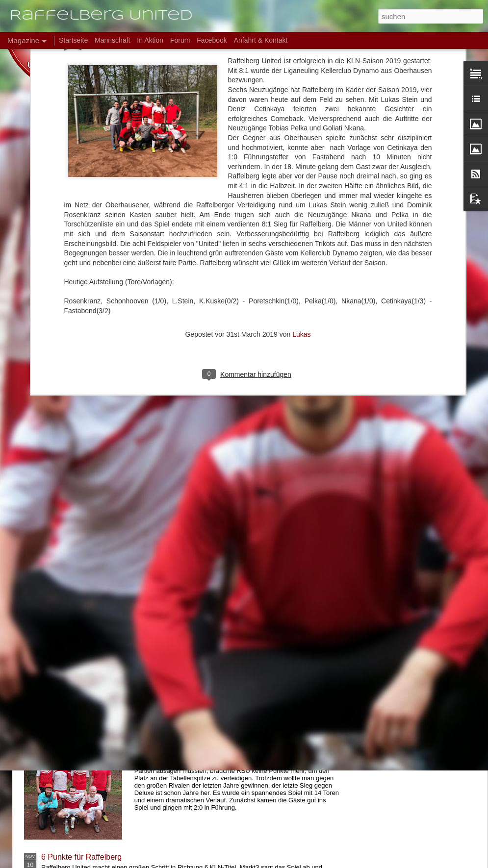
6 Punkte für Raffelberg (81, 857)
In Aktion (150, 40)
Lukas (301, 214)
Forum (180, 40)
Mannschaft (112, 40)
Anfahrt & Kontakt (261, 40)
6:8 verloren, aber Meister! (197, 746)
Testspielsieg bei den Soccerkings (100, 620)
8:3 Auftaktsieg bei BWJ (83, 663)
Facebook (212, 40)
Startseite (73, 40)
